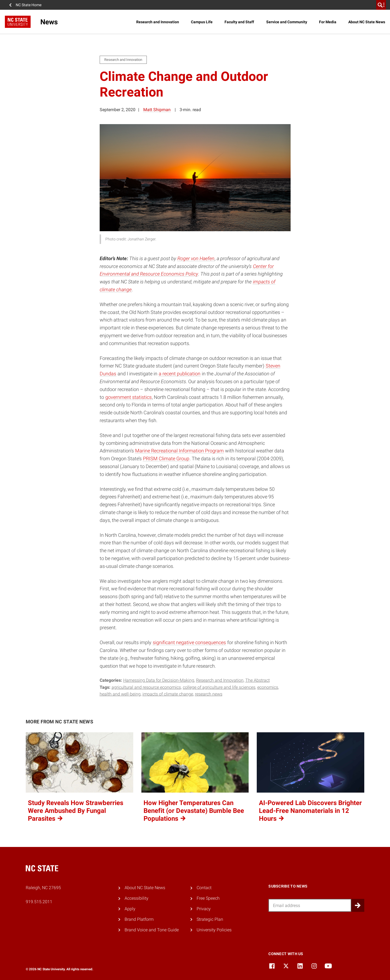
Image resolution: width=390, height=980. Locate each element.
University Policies (214, 930)
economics (268, 687)
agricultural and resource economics (146, 687)
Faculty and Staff (239, 22)
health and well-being (120, 694)
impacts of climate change (168, 694)
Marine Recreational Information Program (179, 451)
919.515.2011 (39, 902)
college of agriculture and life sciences (219, 687)
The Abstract (258, 680)
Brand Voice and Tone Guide (152, 930)
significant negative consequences (189, 642)
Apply (130, 909)
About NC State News (367, 22)
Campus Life (202, 22)
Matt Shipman (157, 110)
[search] (381, 5)
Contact (204, 888)
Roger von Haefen (196, 258)
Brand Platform (139, 919)
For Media (328, 22)
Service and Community (287, 22)
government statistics (129, 397)
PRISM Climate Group (166, 458)
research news (209, 694)
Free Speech (208, 898)
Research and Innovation (158, 22)
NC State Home (29, 5)
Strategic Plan (210, 919)
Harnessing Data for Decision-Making (159, 680)
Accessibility (136, 898)
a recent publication (180, 374)
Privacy (204, 909)
